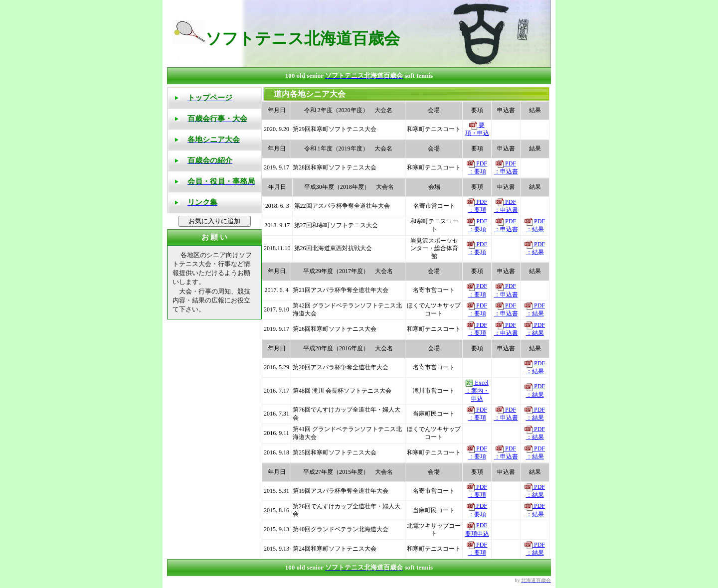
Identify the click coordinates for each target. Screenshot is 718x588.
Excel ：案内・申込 (477, 391)
